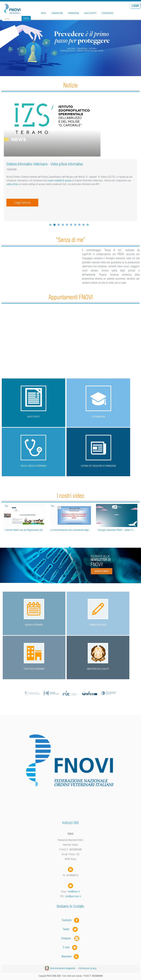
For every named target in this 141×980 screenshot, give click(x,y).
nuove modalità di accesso (60, 180)
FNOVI (44, 13)
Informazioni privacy (87, 968)
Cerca (26, 18)
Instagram (70, 938)
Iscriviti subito (101, 571)
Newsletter (70, 956)
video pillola (12, 184)
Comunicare (57, 13)
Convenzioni (107, 13)
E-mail (66, 947)
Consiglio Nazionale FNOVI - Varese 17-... (117, 530)
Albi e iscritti (90, 13)
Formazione (73, 13)
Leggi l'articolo (22, 202)
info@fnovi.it (74, 891)
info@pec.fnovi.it (73, 896)
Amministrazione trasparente (63, 968)
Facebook (68, 920)
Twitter (70, 929)
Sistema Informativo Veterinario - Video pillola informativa (45, 164)
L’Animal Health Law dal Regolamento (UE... (25, 530)
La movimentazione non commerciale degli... (71, 530)
